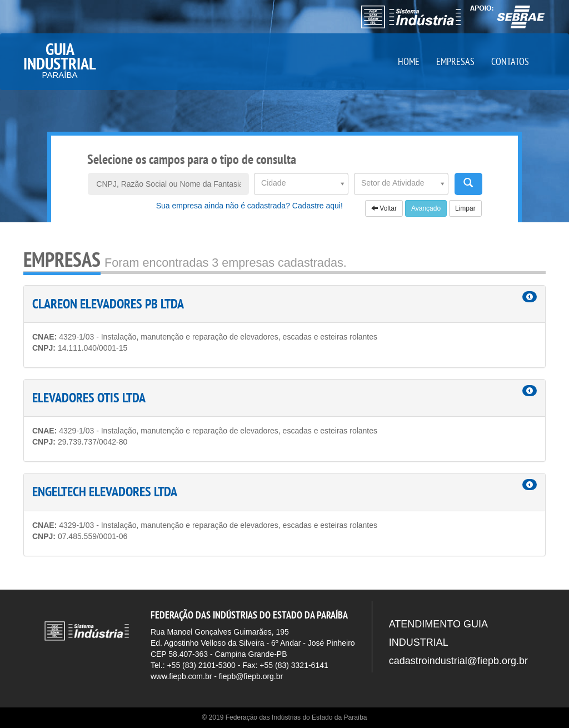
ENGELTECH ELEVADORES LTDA (105, 492)
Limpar (465, 208)
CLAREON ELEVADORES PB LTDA (108, 304)
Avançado (426, 208)
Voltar (384, 208)
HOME (409, 61)
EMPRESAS (455, 61)
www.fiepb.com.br (181, 676)
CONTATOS (510, 61)
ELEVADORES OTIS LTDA (89, 398)
